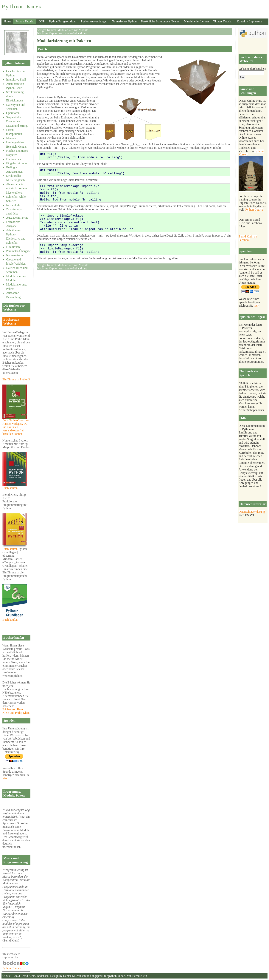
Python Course (254, 210)
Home (7, 21)
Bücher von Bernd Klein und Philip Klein (16, 711)
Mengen (11, 138)
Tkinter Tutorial (223, 21)
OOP (42, 21)
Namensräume (15, 255)
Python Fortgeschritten (63, 21)
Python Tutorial (25, 21)
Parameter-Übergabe (18, 251)
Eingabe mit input (17, 163)
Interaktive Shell (16, 80)
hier (5, 778)
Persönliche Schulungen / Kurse (160, 21)
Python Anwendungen (94, 21)
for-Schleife (13, 205)
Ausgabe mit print (17, 218)
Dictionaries (13, 159)
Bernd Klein (28, 976)
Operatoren (13, 113)
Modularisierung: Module (73, 30)
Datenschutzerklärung (252, 512)
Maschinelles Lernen (196, 21)
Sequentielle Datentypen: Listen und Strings (17, 121)
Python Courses (16, 967)
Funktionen (13, 247)
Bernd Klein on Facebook (248, 238)
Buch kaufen (15, 487)
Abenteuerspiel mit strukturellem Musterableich (17, 188)
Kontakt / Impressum (249, 21)
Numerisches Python (124, 21)
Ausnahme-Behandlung (73, 33)
